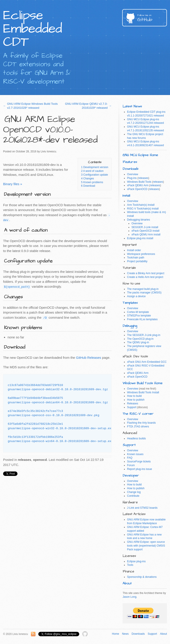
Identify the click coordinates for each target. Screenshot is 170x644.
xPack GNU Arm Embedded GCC (147, 362)
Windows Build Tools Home (143, 383)
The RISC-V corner (138, 414)
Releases (133, 403)
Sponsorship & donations (142, 577)
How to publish (136, 400)
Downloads (130, 169)
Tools (130, 565)
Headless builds (136, 438)
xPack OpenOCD (137, 189)
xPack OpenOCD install (145, 231)
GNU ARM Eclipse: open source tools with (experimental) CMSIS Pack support (146, 546)
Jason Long (129, 597)
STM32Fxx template (139, 316)
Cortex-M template (138, 312)
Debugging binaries (138, 220)
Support (132, 407)
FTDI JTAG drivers (138, 427)
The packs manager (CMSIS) (144, 293)
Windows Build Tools (139, 182)
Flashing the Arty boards (141, 423)
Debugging (130, 326)
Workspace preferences (141, 254)
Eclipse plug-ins (136, 561)
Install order (134, 250)
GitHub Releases (88, 358)
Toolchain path (136, 258)
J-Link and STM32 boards (142, 508)
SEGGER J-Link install (145, 227)
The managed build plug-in (143, 289)
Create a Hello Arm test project (145, 277)
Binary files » (13, 184)
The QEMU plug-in (138, 342)
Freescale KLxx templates (142, 319)
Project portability (137, 261)
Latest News (132, 106)
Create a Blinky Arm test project (146, 273)
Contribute (133, 496)
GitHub (152, 18)
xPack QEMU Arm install (146, 235)
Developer (131, 476)
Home (116, 634)
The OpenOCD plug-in (140, 339)
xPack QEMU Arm (138, 185)
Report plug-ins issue (140, 469)
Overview (133, 174)
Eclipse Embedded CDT (33, 29)
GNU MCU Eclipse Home (140, 155)
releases (143, 178)
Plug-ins (132, 178)
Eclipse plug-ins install (140, 238)
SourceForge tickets (139, 462)
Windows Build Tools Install (143, 392)
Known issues (135, 454)
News (125, 634)
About (127, 583)
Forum (131, 465)
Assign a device (136, 296)
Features (130, 162)
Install (126, 196)
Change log (134, 492)
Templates (130, 303)
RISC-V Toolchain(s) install (143, 209)
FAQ (130, 458)
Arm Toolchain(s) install (141, 205)
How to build (134, 396)
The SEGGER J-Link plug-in (144, 335)
